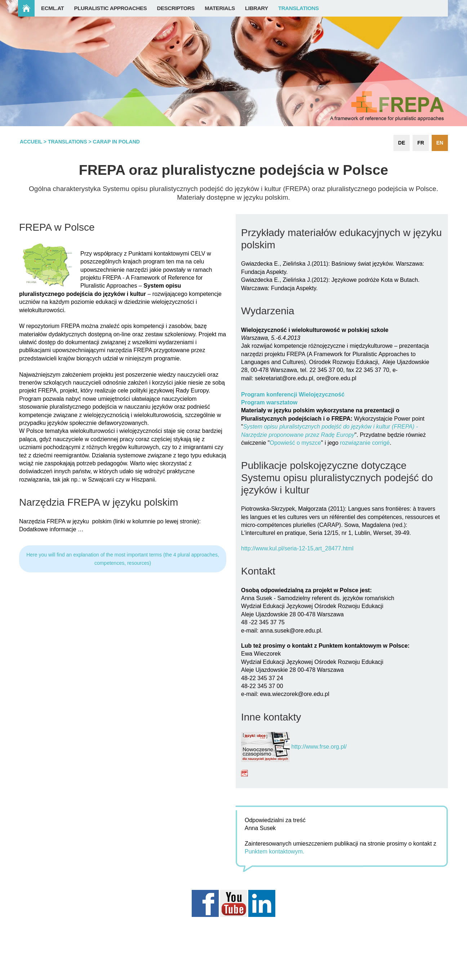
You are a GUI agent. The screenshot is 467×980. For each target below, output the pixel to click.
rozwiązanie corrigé (365, 443)
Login (434, 976)
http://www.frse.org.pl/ (319, 747)
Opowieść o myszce (295, 443)
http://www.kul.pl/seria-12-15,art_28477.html (297, 548)
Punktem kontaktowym (274, 852)
